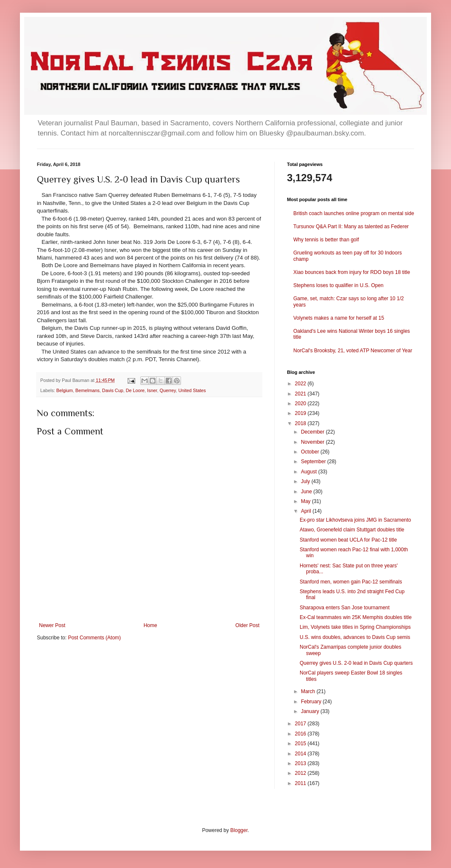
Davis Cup (113, 390)
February (312, 702)
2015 (301, 744)
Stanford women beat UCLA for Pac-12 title (348, 540)
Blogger (239, 830)
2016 (301, 734)
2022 (301, 384)
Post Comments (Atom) (94, 638)
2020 (301, 404)
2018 (301, 423)
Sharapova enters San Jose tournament (345, 608)
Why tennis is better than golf (326, 240)
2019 (301, 413)
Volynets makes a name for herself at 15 (339, 318)
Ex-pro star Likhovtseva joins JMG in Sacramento (355, 520)
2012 (301, 773)
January (311, 711)
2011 (301, 783)
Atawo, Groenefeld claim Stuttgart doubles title (352, 530)
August (310, 472)
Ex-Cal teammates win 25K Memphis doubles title (356, 617)
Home (150, 625)
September (314, 462)
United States (192, 390)
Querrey (168, 390)
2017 (301, 724)
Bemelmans (88, 390)
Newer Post (52, 625)
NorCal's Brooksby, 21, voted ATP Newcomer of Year (353, 351)
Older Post (247, 625)
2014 (301, 754)
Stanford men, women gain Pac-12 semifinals (351, 582)
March (309, 691)
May (306, 501)
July (306, 481)
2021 (301, 394)
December (313, 432)
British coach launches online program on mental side (354, 213)
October (311, 452)
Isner (152, 390)
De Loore (135, 390)
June (307, 492)
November (313, 442)
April (307, 511)
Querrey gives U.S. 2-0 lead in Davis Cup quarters (356, 663)
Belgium (65, 390)
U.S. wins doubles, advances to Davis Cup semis (355, 637)
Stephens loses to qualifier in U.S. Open (338, 285)
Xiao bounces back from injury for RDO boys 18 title (352, 272)
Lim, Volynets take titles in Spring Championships (355, 627)
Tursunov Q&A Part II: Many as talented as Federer (351, 227)
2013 (301, 763)
